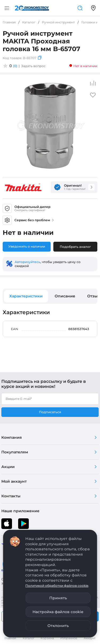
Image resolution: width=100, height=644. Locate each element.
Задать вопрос (33, 66)
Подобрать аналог (75, 247)
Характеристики (26, 296)
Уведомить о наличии (27, 246)
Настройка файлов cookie (58, 612)
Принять (58, 598)
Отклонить (58, 626)
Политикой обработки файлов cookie (57, 586)
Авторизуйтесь (27, 262)
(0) (15, 66)
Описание (65, 296)
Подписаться (50, 412)
